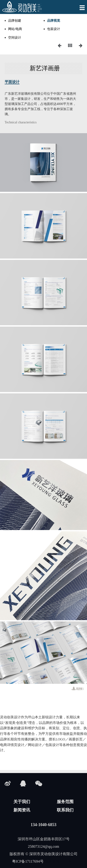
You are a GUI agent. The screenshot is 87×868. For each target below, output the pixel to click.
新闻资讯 (22, 810)
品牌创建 (15, 21)
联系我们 (65, 810)
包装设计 (54, 29)
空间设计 (15, 38)
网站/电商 (15, 29)
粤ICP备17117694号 (28, 861)
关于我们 (22, 802)
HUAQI (69, 861)
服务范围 (65, 802)
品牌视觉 (54, 21)
